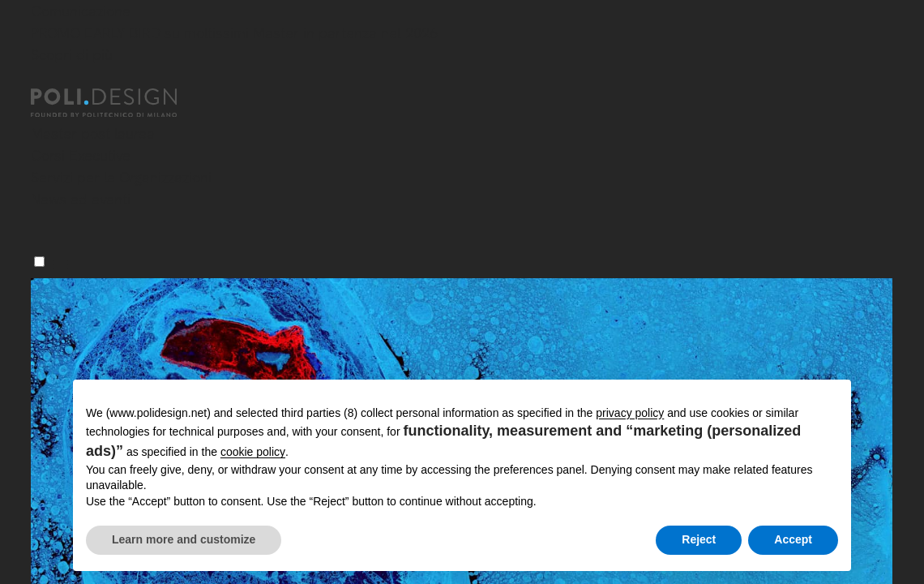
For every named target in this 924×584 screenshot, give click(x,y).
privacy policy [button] (630, 413)
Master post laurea (93, 133)
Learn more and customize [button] (184, 539)
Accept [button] (793, 539)
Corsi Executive (81, 155)
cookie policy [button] (253, 452)
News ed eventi (81, 199)
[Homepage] (118, 103)
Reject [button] (699, 539)
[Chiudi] (41, 79)
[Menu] (39, 262)
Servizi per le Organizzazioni (121, 177)
